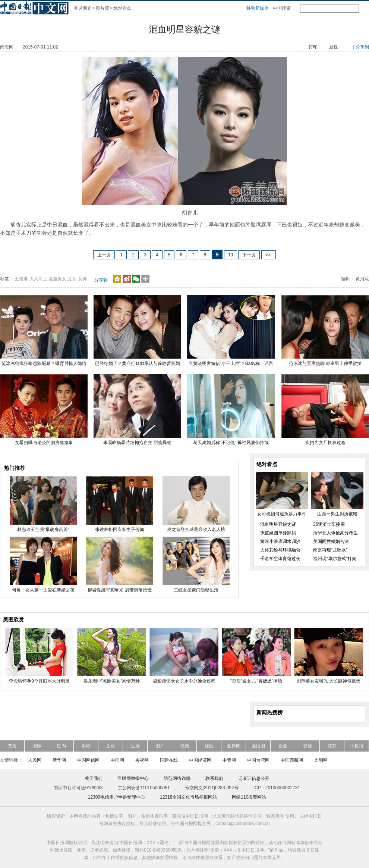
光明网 (321, 760)
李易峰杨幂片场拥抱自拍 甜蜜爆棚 (137, 443)
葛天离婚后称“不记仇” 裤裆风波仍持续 (231, 443)
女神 (82, 279)
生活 (135, 746)
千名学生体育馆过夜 (280, 559)
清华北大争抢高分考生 (335, 533)
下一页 (249, 255)
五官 (72, 279)
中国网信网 (88, 760)
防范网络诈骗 (177, 778)
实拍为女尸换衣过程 (325, 443)
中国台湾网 (258, 760)
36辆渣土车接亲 (329, 524)
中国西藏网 (292, 760)
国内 (61, 746)
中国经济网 (200, 760)
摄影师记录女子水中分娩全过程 (184, 681)
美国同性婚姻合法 (331, 541)
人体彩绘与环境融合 (280, 550)
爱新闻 (234, 746)
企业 (283, 746)
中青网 (229, 760)
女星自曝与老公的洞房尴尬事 (44, 443)
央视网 (142, 760)
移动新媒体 (258, 8)
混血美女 (57, 279)
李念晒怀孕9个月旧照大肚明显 (39, 681)
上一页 (104, 255)
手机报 (357, 746)
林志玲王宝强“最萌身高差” (43, 530)
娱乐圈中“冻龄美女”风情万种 (112, 681)
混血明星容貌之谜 (278, 524)
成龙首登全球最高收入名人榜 (196, 530)
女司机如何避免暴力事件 (282, 514)
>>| (269, 255)
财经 (86, 746)
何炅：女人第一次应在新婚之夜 (43, 590)
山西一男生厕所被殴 (337, 514)
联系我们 (214, 778)
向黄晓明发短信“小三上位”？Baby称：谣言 (231, 363)
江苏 (332, 746)
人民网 (35, 760)
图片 (160, 746)
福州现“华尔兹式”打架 (335, 559)
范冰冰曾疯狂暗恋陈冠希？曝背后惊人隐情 (44, 363)
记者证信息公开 (254, 778)
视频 (184, 746)
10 (231, 255)
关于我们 (94, 778)
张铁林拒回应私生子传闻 (120, 530)
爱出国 (258, 746)
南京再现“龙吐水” (330, 550)
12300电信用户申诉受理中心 (116, 797)
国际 (37, 746)
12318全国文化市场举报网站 (188, 797)
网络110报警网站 (249, 797)
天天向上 (38, 279)
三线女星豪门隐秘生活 (196, 590)
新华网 (59, 760)
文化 (111, 746)
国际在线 (169, 760)
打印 (313, 47)
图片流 (102, 8)
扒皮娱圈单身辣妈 (278, 533)
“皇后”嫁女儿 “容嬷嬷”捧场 (256, 681)
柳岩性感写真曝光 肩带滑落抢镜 (119, 590)
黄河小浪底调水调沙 (280, 541)
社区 (209, 746)
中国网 (117, 760)
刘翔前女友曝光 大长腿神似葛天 (329, 681)
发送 (334, 47)
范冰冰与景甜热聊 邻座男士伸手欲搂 (325, 363)
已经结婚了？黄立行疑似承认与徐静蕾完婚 (138, 363)
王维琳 (21, 279)
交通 (307, 746)
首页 (12, 746)
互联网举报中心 (133, 778)
